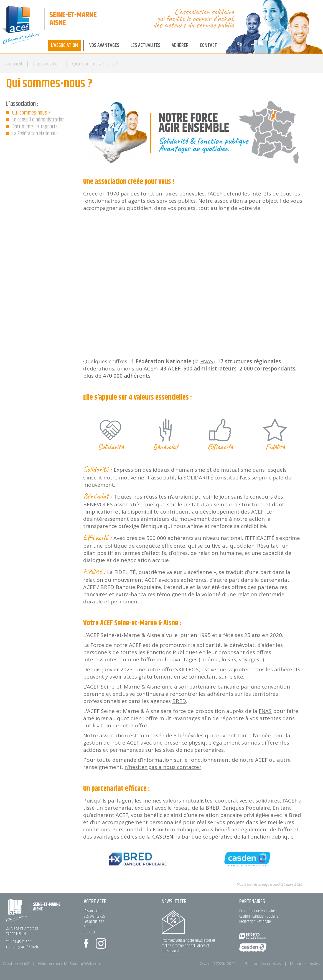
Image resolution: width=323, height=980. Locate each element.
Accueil (14, 64)
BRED (179, 701)
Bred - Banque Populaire (257, 911)
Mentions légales (305, 964)
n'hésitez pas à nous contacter (163, 767)
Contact (90, 932)
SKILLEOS (187, 669)
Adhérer (90, 927)
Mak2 (24, 964)
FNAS (207, 361)
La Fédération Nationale (35, 134)
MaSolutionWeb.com (82, 964)
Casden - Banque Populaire (259, 916)
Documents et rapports (35, 127)
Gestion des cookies (263, 964)
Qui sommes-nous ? (31, 113)
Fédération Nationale (255, 922)
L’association (93, 911)
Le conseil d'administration (38, 120)
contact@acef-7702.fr (22, 947)
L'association (47, 64)
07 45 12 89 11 (23, 942)
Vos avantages (94, 916)
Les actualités (94, 922)
